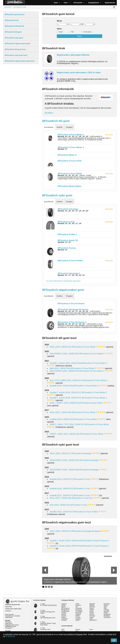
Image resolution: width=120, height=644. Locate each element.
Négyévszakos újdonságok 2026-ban (73, 55)
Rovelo (92, 614)
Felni (66, 3)
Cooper (64, 613)
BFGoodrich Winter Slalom (69, 186)
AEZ (63, 629)
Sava (91, 619)
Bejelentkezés (110, 3)
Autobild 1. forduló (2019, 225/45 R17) (65, 398)
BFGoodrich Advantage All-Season (73, 309)
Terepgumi (9, 628)
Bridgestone (65, 610)
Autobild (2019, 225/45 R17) (61, 479)
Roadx (92, 613)
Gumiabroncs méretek (13, 616)
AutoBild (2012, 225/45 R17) (61, 512)
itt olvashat (10, 636)
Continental (65, 611)
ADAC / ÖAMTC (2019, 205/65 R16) (65, 403)
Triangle (106, 610)
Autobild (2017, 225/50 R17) (61, 495)
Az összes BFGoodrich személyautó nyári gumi (63, 281)
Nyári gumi (9, 623)
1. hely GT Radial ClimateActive (49, 605)
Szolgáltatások (94, 3)
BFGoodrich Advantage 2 (69, 273)
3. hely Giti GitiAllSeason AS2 (48, 617)
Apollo (64, 605)
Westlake (107, 616)
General (78, 605)
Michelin (92, 607)
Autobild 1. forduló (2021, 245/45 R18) (65, 363)
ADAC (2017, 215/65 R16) (61, 412)
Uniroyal (106, 611)
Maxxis (92, 605)
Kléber (78, 616)
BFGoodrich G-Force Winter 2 (71, 135)
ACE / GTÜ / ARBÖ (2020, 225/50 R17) (66, 380)
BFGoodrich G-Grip (66, 222)
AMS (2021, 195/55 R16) (60, 368)
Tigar (105, 607)
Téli (71, 32)
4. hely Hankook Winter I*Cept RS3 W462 (48, 623)
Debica (64, 614)
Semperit (107, 604)
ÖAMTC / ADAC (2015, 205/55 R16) (65, 434)
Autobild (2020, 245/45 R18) (61, 386)
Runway (92, 616)
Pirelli (91, 611)
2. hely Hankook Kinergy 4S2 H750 (48, 612)
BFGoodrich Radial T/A (68, 240)
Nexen (92, 608)
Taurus (106, 605)
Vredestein (107, 614)
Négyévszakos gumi (12, 625)
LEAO (77, 620)
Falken (64, 617)
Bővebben (49, 113)
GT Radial (79, 611)
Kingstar (78, 614)
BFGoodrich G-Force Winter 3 (71, 147)
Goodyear (79, 610)
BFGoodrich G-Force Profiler (70, 261)
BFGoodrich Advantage (68, 209)
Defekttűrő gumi (10, 626)
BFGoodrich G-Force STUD (70, 161)
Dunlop (64, 616)
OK (114, 640)
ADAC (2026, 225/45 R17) (61, 531)
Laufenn (78, 619)
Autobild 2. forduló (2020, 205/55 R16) (65, 546)
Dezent (78, 629)
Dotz (77, 631)
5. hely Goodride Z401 (45, 629)
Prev (44, 570)
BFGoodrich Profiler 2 (67, 234)
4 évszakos (86, 32)
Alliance (64, 604)
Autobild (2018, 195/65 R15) (61, 489)
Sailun (92, 617)
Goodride (79, 608)
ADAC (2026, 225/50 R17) (61, 453)
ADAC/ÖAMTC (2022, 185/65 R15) (64, 354)
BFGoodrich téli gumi (56, 121)
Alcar (63, 631)
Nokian (92, 610)
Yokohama (107, 617)
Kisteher (59, 127)
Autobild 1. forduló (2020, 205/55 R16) (65, 541)
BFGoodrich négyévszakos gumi (63, 290)
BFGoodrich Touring (67, 248)
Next (114, 570)
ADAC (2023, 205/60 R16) (61, 347)
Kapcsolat (8, 607)
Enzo (91, 629)
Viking (106, 613)
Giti (77, 607)
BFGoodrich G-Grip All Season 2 (72, 322)
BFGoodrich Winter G (67, 155)
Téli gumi (8, 622)
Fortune (64, 620)
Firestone (65, 619)
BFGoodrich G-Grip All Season (71, 304)
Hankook (78, 613)
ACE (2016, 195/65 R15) (60, 505)
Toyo (105, 608)
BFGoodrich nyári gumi (57, 195)
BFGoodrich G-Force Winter (70, 174)
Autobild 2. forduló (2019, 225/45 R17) (65, 392)
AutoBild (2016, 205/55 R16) (61, 419)
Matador (92, 604)
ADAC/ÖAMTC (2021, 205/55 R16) (64, 470)
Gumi (56, 3)
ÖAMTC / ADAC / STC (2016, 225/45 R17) (67, 424)
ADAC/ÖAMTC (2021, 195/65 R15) (64, 371)
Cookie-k (8, 611)
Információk (78, 3)
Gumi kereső (9, 614)
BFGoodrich (65, 608)
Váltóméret (9, 617)
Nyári (60, 32)
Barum (64, 607)
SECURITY (93, 620)
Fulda (77, 604)
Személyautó (49, 127)
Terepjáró (69, 127)
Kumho (78, 617)
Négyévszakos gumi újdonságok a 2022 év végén (79, 72)
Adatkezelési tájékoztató (13, 609)
